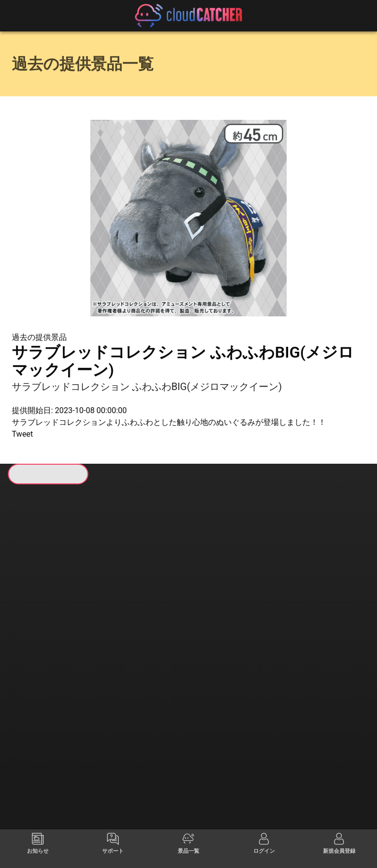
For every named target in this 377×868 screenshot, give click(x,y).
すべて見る (50, 622)
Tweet (22, 434)
